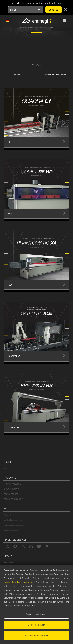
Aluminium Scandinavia (55, 75)
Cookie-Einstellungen (36, 614)
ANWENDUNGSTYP (12, 489)
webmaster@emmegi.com (14, 525)
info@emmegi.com (11, 530)
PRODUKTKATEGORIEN (13, 484)
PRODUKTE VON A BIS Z (13, 499)
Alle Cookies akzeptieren (36, 635)
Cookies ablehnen (37, 625)
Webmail (7, 515)
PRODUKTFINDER (11, 494)
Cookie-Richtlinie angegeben (19, 582)
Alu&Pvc (18, 75)
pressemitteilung (41, 27)
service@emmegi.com (13, 520)
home (24, 27)
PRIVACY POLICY (11, 563)
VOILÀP (7, 468)
